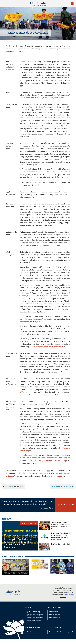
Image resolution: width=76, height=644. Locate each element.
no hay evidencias (56, 98)
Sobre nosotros (54, 608)
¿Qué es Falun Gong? (34, 612)
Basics (28, 608)
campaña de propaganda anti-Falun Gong (49, 461)
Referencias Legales (56, 628)
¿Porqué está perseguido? (35, 615)
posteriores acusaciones (32, 319)
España (30, 632)
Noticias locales (33, 628)
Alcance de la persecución (35, 618)
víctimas (59, 476)
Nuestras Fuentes (55, 618)
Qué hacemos (54, 612)
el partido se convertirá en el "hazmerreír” (47, 347)
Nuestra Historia (55, 615)
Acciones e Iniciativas (34, 621)
